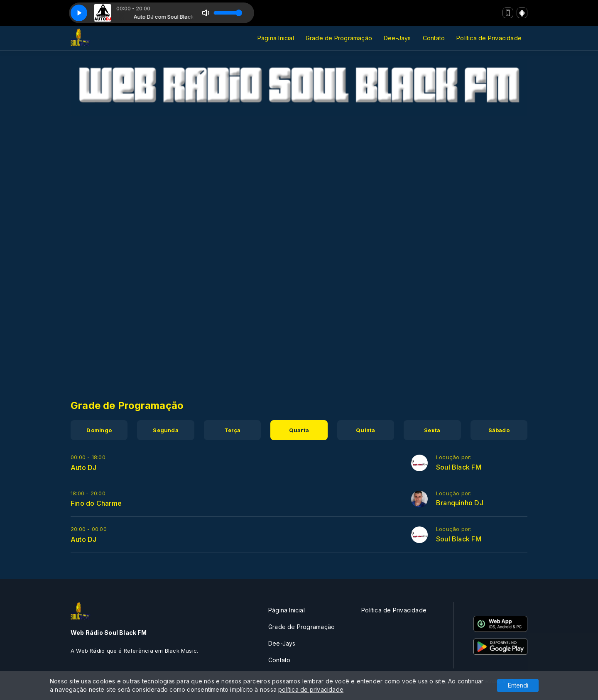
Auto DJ (83, 467)
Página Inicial (276, 38)
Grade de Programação (339, 38)
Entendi (518, 685)
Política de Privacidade (489, 38)
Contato (434, 38)
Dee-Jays (397, 38)
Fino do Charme (96, 503)
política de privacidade (311, 689)
